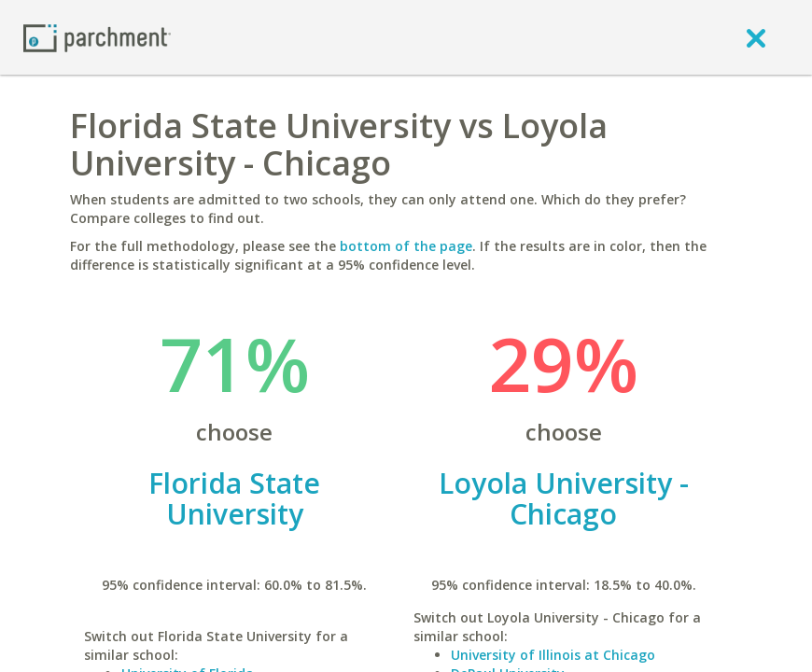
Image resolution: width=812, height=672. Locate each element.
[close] (756, 37)
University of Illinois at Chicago (553, 655)
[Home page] (97, 37)
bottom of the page (406, 246)
